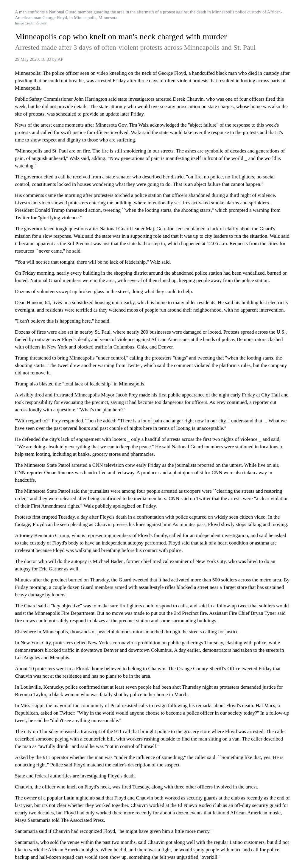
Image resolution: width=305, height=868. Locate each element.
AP (60, 59)
